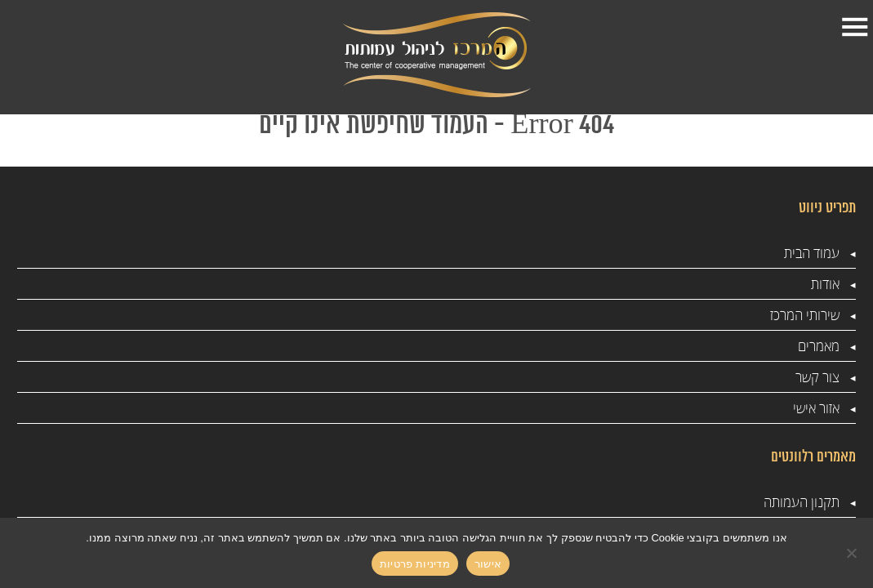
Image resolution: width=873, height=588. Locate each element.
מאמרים (408, 39)
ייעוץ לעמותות (303, 286)
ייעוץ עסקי (595, 317)
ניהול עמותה (306, 317)
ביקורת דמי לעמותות (310, 439)
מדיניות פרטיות (583, 479)
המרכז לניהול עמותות (446, 439)
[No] (853, 553)
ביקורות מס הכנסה (432, 286)
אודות (578, 39)
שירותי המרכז (510, 50)
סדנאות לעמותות (578, 348)
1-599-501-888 (91, 73)
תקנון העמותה (584, 286)
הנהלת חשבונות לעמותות (297, 389)
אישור (488, 564)
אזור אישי (272, 50)
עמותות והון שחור (294, 348)
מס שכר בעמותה (437, 317)
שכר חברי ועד (445, 348)
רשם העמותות (444, 379)
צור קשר (338, 50)
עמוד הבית (660, 50)
